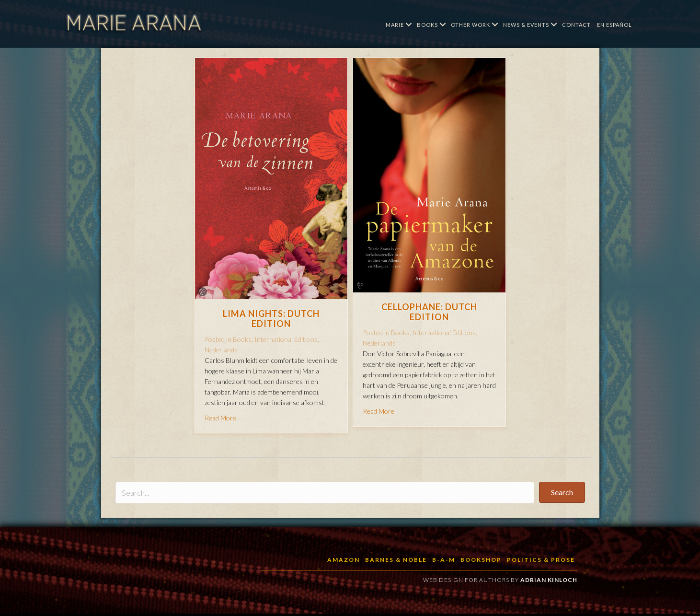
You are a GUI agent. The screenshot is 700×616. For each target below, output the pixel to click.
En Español (614, 25)
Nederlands (221, 350)
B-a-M (444, 560)
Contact (576, 25)
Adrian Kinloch (549, 580)
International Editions (286, 339)
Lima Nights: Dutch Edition (271, 319)
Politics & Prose (541, 560)
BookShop (481, 560)
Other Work (470, 25)
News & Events (526, 25)
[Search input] (325, 493)
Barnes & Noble (396, 560)
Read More (220, 418)
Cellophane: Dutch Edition (429, 312)
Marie (395, 25)
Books (427, 25)
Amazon (344, 560)
